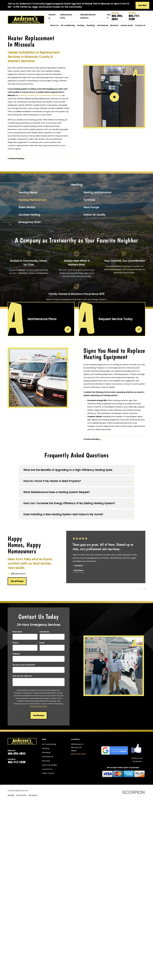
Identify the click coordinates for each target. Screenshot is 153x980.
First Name (17, 632)
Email (42, 643)
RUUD (109, 16)
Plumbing (46, 752)
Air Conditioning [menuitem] (68, 25)
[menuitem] (44, 193)
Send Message (39, 715)
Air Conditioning (49, 744)
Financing (52, 16)
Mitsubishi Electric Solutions (88, 16)
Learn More (142, 5)
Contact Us (47, 769)
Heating (46, 748)
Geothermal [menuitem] (102, 25)
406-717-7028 (134, 17)
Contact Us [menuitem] (140, 25)
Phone (15, 643)
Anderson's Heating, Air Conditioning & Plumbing (40, 95)
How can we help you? (22, 676)
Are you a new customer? (24, 665)
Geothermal (48, 757)
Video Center (48, 773)
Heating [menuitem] (81, 25)
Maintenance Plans (66, 16)
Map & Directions (78, 754)
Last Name (44, 632)
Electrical (46, 761)
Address (16, 654)
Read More (79, 570)
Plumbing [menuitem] (91, 25)
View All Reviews (17, 581)
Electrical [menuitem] (114, 25)
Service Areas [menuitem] (127, 25)
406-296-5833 (117, 17)
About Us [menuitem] (54, 25)
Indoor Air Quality (50, 765)
